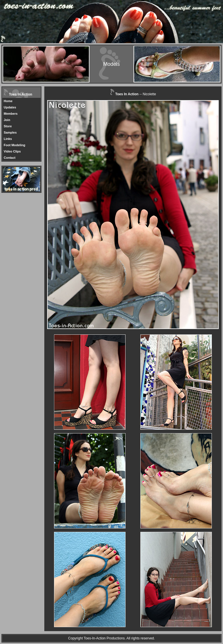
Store (8, 126)
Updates (10, 107)
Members (11, 114)
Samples (10, 132)
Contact (10, 158)
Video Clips (12, 151)
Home (8, 101)
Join (7, 120)
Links (8, 139)
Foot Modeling (14, 145)
